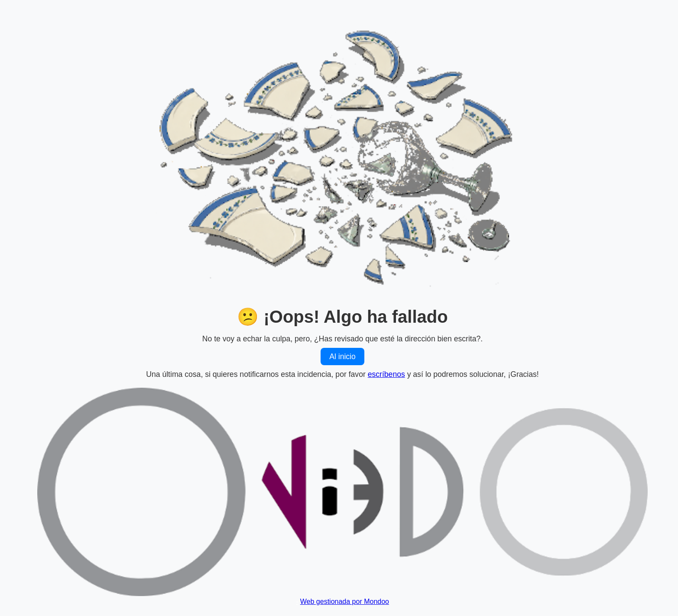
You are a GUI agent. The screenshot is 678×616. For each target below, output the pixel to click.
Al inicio (342, 357)
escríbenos (386, 374)
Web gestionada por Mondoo (345, 601)
